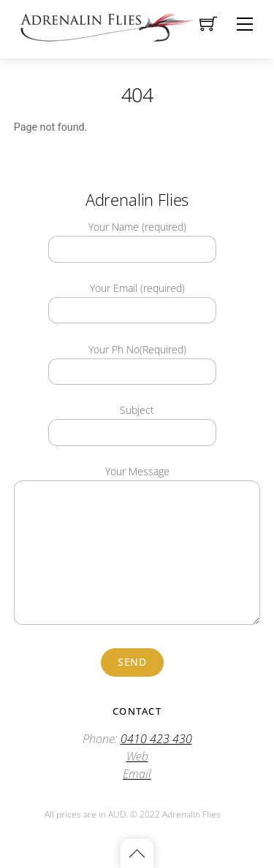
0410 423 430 (156, 739)
